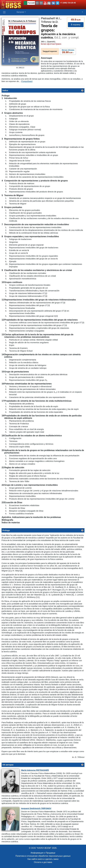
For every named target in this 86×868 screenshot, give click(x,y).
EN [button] (41, 3)
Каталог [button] (20, 12)
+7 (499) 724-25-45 (68, 3)
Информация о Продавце (43, 853)
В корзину (76, 25)
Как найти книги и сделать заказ (43, 859)
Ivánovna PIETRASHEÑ (35, 770)
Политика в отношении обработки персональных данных (43, 856)
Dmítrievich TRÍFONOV (36, 808)
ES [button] (37, 3)
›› (68, 51)
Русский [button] (31, 3)
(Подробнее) (27, 81)
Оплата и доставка (43, 862)
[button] (45, 3)
